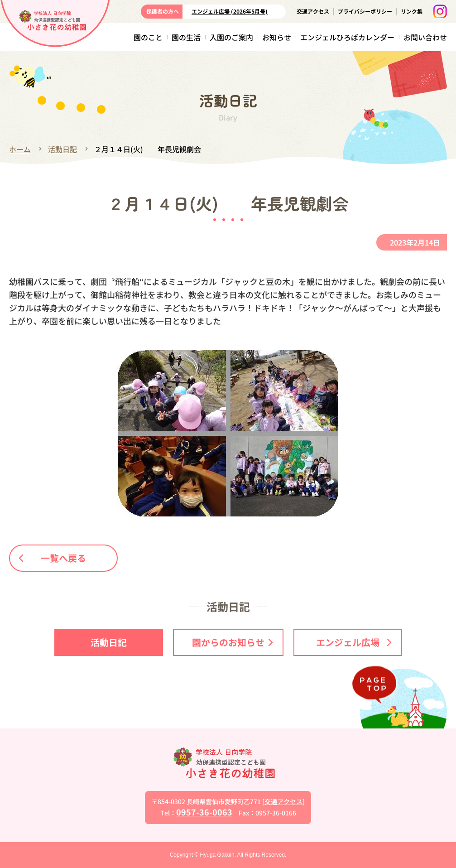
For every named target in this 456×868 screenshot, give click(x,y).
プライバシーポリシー (365, 11)
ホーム (20, 149)
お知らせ (277, 37)
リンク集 (412, 11)
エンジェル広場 (354, 642)
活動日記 (62, 149)
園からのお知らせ (232, 642)
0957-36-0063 (204, 812)
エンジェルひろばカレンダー (347, 37)
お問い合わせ (425, 37)
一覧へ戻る (53, 558)
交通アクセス (313, 11)
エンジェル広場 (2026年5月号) (230, 11)
